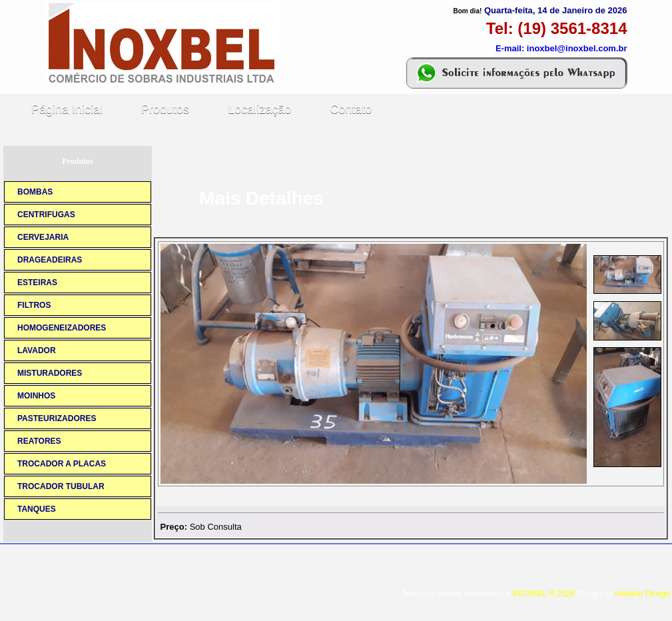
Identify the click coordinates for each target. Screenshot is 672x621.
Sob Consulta (216, 527)
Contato (351, 109)
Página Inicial (67, 109)
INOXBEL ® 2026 (543, 594)
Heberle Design (642, 594)
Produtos (165, 109)
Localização (259, 109)
